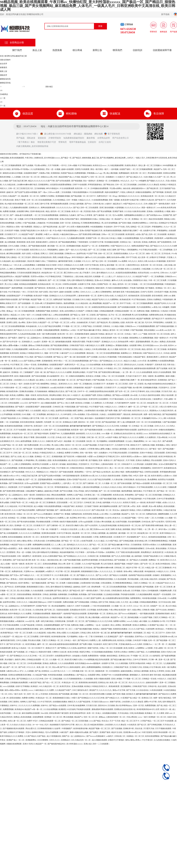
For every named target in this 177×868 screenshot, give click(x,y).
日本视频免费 (153, 591)
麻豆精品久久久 (53, 414)
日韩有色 (107, 326)
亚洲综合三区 (147, 698)
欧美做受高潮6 (12, 391)
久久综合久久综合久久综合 (112, 487)
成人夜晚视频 (10, 242)
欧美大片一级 (77, 211)
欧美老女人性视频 (93, 376)
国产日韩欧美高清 (16, 483)
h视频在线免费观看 (14, 744)
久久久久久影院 (160, 487)
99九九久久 (125, 181)
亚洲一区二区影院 (89, 315)
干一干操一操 (43, 529)
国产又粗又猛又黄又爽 (18, 181)
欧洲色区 (172, 234)
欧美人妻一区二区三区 (119, 683)
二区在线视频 (66, 192)
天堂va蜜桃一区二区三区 (164, 648)
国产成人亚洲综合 (36, 368)
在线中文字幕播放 (23, 686)
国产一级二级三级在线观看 (75, 357)
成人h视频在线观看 (49, 403)
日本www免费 (54, 192)
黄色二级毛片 (172, 445)
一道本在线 (137, 242)
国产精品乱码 (103, 322)
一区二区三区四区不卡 (45, 575)
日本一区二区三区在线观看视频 (39, 200)
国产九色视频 (28, 165)
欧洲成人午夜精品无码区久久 (32, 353)
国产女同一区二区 (122, 391)
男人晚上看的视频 (111, 173)
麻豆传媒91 (89, 418)
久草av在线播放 (79, 414)
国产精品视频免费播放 (67, 242)
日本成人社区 (61, 437)
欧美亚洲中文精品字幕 (130, 200)
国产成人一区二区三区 (98, 545)
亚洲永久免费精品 (154, 299)
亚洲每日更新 (53, 219)
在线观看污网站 (23, 211)
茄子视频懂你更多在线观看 (14, 728)
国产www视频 (12, 499)
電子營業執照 (112, 134)
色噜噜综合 (64, 215)
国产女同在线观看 (63, 181)
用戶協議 (20, 138)
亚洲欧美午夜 (129, 728)
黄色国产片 (94, 690)
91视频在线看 (81, 457)
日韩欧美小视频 (92, 311)
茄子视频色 (150, 288)
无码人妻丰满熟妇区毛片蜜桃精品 (80, 280)
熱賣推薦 (57, 50)
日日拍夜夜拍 (115, 671)
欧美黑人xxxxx (18, 361)
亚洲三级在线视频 (107, 208)
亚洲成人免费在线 (149, 242)
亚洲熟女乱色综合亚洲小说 (125, 434)
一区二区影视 (79, 617)
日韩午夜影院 (45, 637)
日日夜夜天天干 (11, 234)
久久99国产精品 (112, 541)
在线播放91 (110, 177)
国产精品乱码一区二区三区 (12, 449)
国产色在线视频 (18, 472)
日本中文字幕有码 (138, 391)
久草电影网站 (29, 460)
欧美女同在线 (144, 273)
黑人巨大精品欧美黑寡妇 (94, 725)
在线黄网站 (111, 552)
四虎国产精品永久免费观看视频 (74, 173)
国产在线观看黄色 (165, 242)
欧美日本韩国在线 (166, 457)
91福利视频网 (65, 579)
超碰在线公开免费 (52, 491)
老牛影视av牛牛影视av (21, 169)
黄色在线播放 (150, 330)
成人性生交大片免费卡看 (78, 460)
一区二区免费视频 (165, 250)
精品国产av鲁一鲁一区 (50, 579)
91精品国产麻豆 (139, 357)
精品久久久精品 (130, 361)
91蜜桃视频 (41, 265)
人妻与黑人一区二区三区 (72, 483)
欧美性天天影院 (130, 503)
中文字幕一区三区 (63, 571)
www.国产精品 (95, 721)
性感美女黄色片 (131, 165)
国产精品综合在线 (62, 269)
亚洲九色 (4, 614)
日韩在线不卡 (127, 464)
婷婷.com (168, 296)
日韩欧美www (70, 254)
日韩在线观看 (14, 403)
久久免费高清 (97, 403)
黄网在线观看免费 (48, 208)
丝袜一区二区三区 (106, 254)
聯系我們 (117, 50)
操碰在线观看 (46, 407)
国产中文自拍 (161, 610)
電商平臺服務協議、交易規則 (83, 142)
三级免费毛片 (158, 399)
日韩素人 (24, 246)
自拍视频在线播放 (29, 399)
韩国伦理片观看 (79, 342)
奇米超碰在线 (31, 326)
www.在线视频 (9, 686)
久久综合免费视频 (94, 365)
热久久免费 (70, 403)
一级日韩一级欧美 (18, 564)
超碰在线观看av (127, 671)
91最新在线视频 (73, 583)
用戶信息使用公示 (121, 138)
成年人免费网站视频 (48, 629)
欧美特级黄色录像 (59, 637)
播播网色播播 (164, 514)
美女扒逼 (62, 307)
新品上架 (37, 50)
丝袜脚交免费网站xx (140, 223)
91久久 (116, 380)
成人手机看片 (85, 273)
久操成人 (88, 349)
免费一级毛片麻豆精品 (153, 414)
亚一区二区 (23, 307)
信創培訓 (137, 50)
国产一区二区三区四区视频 (110, 491)
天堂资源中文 (164, 388)
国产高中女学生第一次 (12, 342)
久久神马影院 (66, 414)
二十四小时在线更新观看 (101, 606)
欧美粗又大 (41, 238)
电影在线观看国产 (112, 192)
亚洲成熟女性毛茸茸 (78, 610)
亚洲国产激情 (118, 211)
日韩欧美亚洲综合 (77, 468)
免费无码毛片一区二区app (107, 196)
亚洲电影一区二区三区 (24, 525)
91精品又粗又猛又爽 (29, 476)
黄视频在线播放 (122, 345)
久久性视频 (159, 518)
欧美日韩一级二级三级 (135, 322)
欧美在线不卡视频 (41, 296)
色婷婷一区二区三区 (138, 403)
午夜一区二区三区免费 (158, 280)
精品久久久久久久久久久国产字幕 (42, 181)
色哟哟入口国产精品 (75, 495)
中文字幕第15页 (63, 468)
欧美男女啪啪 (103, 610)
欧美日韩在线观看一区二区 (164, 732)
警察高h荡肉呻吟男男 (9, 334)
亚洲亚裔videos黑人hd (89, 476)
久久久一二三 (66, 671)
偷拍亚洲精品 (72, 464)
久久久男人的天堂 (132, 399)
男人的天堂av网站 (21, 368)
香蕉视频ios (161, 445)
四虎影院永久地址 (140, 280)
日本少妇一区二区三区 (31, 177)
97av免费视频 (89, 660)
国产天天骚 (66, 625)
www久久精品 (133, 621)
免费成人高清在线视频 (166, 506)
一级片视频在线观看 (38, 583)
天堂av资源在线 (92, 414)
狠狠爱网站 (45, 384)
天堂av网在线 (162, 437)
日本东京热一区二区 (83, 307)
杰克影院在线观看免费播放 (61, 185)
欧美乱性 (107, 472)
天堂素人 (171, 257)
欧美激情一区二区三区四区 (118, 384)
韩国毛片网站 (85, 652)
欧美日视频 (126, 556)
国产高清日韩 (69, 457)
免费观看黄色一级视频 (97, 656)
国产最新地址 (102, 315)
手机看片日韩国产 (93, 342)
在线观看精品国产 (14, 296)
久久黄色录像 (117, 480)
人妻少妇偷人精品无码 (83, 277)
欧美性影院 (130, 234)
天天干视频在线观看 (163, 728)
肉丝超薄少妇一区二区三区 (52, 273)
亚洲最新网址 (44, 185)
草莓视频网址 (157, 227)
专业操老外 (108, 227)
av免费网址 (89, 625)
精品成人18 (15, 315)
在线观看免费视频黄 (117, 441)
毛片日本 (149, 322)
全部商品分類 (17, 43)
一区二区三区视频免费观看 (11, 165)
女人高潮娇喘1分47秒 (157, 621)
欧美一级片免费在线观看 (47, 334)
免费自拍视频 (69, 602)
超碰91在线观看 (68, 169)
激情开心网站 (20, 660)
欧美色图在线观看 (133, 552)
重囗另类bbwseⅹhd (71, 273)
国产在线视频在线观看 (127, 307)
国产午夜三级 (71, 391)
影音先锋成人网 (141, 541)
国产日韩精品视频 (127, 541)
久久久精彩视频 (122, 663)
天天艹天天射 (115, 721)
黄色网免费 (127, 315)
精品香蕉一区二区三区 (30, 196)
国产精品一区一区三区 (166, 491)
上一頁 (3, 98)
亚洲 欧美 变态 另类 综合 (165, 365)
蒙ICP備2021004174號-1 (28, 134)
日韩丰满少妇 (99, 204)
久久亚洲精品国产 (111, 637)
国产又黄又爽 (124, 506)
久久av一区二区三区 (137, 254)
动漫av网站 (137, 610)
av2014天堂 (142, 361)
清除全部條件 (5, 60)
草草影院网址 (159, 322)
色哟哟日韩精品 (38, 732)
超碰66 (62, 250)
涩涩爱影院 (11, 552)
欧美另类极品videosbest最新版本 (88, 663)
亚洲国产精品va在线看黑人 (51, 483)
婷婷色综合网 (137, 414)
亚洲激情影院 (47, 361)
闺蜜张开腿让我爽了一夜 (133, 231)
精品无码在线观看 (156, 219)
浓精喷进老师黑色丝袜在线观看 (104, 307)
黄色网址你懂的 (79, 372)
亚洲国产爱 (168, 215)
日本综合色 (146, 522)
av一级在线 (55, 234)
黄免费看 (39, 234)
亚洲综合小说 (126, 242)
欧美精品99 (19, 709)
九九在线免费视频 (10, 468)
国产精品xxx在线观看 (121, 395)
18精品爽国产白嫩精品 (35, 491)
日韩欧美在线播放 (43, 345)
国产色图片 (13, 338)
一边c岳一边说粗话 (102, 625)
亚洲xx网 (39, 303)
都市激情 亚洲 (119, 292)
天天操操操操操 (41, 391)
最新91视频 (170, 376)
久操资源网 (49, 591)
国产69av (88, 204)
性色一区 (117, 338)
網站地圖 (99, 134)
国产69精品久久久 (27, 575)
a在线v (138, 234)
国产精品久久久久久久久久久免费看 (28, 330)
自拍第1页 (28, 384)
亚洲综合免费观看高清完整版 (102, 579)
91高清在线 (169, 552)
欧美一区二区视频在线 (83, 384)
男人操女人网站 (58, 445)
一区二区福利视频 (12, 422)
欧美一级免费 (143, 506)
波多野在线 (81, 254)
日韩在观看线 (106, 583)
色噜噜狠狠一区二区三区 (131, 418)
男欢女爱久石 (31, 728)
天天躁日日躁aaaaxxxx (100, 702)
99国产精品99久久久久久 (133, 204)
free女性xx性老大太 (113, 518)
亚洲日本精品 (171, 453)
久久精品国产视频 (125, 388)
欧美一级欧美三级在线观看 (87, 499)
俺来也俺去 (138, 491)
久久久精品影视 (40, 633)
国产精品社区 (119, 460)
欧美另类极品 (31, 644)
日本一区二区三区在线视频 (126, 185)
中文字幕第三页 (17, 365)
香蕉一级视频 (115, 200)
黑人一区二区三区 (117, 468)
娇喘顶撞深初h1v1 (139, 188)
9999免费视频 (168, 165)
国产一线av (43, 192)
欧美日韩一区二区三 (139, 173)
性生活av (116, 510)
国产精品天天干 (158, 319)
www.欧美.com (162, 330)
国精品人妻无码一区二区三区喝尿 (116, 330)
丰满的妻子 (149, 365)
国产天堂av (94, 361)
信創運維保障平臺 (162, 50)
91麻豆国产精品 (35, 683)
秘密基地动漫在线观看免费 (145, 368)
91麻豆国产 (64, 353)
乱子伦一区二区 (115, 315)
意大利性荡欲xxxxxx (97, 269)
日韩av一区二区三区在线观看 (113, 234)
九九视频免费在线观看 (19, 208)
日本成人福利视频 (77, 204)
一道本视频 (114, 169)
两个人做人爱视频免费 (126, 422)
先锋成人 (54, 384)
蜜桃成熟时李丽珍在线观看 (126, 430)
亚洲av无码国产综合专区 (77, 480)
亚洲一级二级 (41, 372)
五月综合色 (166, 254)
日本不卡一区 (83, 391)
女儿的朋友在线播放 (63, 568)
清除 (47, 87)
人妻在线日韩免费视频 (91, 487)
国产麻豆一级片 (156, 449)
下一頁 (3, 106)
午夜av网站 (113, 610)
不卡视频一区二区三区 (71, 326)
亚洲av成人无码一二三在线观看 (96, 744)
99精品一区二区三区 (25, 514)
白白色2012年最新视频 (157, 261)
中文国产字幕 (92, 254)
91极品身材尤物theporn (69, 234)
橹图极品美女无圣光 (57, 391)
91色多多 (164, 311)
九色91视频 (148, 177)
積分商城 (77, 50)
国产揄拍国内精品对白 (57, 744)
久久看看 (131, 449)
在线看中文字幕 (150, 231)
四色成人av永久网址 (70, 449)
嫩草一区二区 (134, 407)
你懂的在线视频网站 (144, 192)
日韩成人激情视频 (98, 533)
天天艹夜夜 (120, 552)
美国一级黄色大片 (149, 208)
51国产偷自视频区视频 (108, 499)
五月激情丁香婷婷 (92, 506)
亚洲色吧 (168, 192)
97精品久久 (33, 652)
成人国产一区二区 (30, 480)
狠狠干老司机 (93, 648)
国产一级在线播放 (127, 637)
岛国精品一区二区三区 (135, 736)
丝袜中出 (14, 706)
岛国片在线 (172, 717)
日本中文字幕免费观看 (166, 499)
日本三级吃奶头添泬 (80, 690)
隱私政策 (31, 138)
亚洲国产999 (55, 434)
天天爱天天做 (149, 728)
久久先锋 (44, 430)
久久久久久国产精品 (137, 629)
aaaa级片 (37, 342)
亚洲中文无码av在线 (106, 296)
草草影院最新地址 (95, 185)
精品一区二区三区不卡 (156, 633)
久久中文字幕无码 (45, 702)
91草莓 (96, 537)
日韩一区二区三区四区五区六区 (21, 188)
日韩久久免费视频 (132, 468)
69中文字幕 (29, 219)
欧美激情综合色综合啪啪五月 (164, 384)
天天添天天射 (33, 292)
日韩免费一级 (12, 307)
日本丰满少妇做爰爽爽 (76, 706)
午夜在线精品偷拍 (133, 292)
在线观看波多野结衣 (63, 656)
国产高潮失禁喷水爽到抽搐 (90, 234)
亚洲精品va (110, 345)
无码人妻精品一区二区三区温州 (138, 227)
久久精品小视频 (118, 326)
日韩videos (165, 273)
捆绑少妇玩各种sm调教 (116, 257)
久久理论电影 (108, 403)
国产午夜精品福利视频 (165, 326)
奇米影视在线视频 (149, 598)
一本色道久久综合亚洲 (68, 529)
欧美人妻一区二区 (44, 667)
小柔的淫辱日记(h (133, 265)
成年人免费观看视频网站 (92, 667)
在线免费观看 (38, 717)
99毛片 (60, 265)
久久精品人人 (86, 548)
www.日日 (24, 403)
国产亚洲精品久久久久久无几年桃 (106, 426)
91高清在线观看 (156, 690)
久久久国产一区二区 (161, 177)
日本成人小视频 (116, 238)
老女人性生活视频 (153, 391)
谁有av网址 (128, 571)
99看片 (47, 234)
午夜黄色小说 (171, 629)
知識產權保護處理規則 (74, 138)
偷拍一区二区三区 (153, 254)
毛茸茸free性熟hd (38, 277)
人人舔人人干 (111, 277)
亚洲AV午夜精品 (147, 453)
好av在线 (164, 345)
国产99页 (22, 667)
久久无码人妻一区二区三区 (162, 269)
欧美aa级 (127, 591)
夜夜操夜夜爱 (114, 686)
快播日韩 (50, 441)
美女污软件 (54, 292)
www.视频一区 (107, 434)
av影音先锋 (105, 617)
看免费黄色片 (147, 552)
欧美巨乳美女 (65, 686)
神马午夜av (58, 361)
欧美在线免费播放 (153, 736)
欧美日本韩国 (73, 652)
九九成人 (129, 441)
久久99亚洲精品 (59, 200)
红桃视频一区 (99, 277)
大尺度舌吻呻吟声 (122, 403)
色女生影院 (162, 686)
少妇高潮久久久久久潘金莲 (149, 185)
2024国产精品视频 (90, 445)
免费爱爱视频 (6, 434)
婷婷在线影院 (75, 667)
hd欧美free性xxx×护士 (38, 349)
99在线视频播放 (97, 227)
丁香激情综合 (52, 261)
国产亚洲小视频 (125, 223)
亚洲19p (103, 265)
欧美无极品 (5, 457)
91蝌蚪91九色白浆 (147, 200)
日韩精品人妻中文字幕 (31, 418)
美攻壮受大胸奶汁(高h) (37, 261)
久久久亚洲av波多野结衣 (77, 648)
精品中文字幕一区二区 (135, 568)
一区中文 (63, 165)
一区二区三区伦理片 (46, 656)
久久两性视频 (75, 487)
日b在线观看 (29, 288)
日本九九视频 (14, 246)
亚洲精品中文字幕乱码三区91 (109, 457)
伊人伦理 (71, 227)
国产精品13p (75, 315)
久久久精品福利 (73, 633)
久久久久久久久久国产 (21, 568)
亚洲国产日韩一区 (93, 238)
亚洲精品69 (66, 740)
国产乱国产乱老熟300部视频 (26, 192)
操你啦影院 (81, 434)
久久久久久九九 (106, 571)
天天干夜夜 (130, 460)
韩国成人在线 (170, 219)
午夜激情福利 (170, 284)
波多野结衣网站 (9, 602)
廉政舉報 (91, 138)
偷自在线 (127, 188)
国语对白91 (103, 706)
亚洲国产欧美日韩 (14, 238)
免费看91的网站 (120, 621)
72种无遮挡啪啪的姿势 (71, 476)
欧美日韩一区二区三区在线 (152, 265)
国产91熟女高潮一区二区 (102, 510)
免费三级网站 (78, 411)
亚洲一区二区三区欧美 (164, 587)
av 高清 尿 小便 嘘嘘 (65, 288)
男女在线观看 (157, 460)
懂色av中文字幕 (119, 690)
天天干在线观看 (23, 250)
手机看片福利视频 (137, 288)
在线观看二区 (171, 322)
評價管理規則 (55, 138)
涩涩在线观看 (146, 296)
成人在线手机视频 (120, 522)
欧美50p (15, 648)
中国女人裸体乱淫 (128, 192)
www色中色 (155, 273)
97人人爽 (162, 418)
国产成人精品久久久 (135, 177)
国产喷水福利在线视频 (26, 522)
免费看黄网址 (136, 598)
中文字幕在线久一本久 (17, 292)
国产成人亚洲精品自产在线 (45, 468)
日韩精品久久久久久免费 (74, 265)
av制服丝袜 (41, 223)
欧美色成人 (122, 499)
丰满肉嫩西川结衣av (150, 418)
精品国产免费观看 (23, 277)
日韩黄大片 (123, 407)
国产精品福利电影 (109, 422)
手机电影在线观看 (135, 587)
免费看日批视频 (9, 211)
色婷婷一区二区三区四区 (90, 338)
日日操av (97, 522)
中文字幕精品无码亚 (53, 277)
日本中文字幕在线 (92, 265)
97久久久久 (87, 261)
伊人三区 (118, 368)
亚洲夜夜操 (56, 173)
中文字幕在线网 (149, 499)
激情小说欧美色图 (150, 457)
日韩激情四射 (79, 388)
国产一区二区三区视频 (97, 250)
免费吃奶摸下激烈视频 (62, 299)
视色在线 (90, 353)
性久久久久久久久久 (137, 683)
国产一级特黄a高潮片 (162, 204)
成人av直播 (5, 564)
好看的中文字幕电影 (158, 257)
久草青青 (89, 215)
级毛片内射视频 (92, 491)
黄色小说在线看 (168, 395)
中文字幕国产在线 (97, 407)
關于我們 (17, 50)
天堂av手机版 (79, 491)
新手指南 (166, 14)
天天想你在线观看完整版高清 (29, 273)
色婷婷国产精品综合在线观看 (140, 575)
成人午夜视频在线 (54, 736)
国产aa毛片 (49, 368)
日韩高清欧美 (129, 480)
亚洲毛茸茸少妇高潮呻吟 (99, 399)
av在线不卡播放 (112, 437)
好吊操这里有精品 (106, 560)
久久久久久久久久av (64, 208)
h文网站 (19, 223)
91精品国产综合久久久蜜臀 (21, 545)
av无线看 (84, 656)
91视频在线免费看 (82, 227)
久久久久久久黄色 (93, 434)
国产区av (61, 403)
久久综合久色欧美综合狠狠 (135, 211)
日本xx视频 (72, 165)
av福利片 (109, 204)
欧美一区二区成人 (39, 560)
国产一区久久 (142, 537)
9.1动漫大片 (121, 177)
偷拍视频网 (40, 571)
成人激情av (41, 380)
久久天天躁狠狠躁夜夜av (73, 679)
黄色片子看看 (20, 200)
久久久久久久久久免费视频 (30, 533)
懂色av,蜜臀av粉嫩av (11, 345)
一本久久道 (17, 265)
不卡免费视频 (28, 296)
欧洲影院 (62, 709)
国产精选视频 (77, 181)
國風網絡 (88, 134)
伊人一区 (65, 376)
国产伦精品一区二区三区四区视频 (149, 495)
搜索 (100, 26)
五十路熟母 (118, 571)
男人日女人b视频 (12, 284)
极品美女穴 (118, 204)
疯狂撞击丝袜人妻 (55, 560)
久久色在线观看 (120, 579)
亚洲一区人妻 (164, 660)
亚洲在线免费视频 (7, 223)
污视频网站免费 (166, 591)
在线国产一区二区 (158, 606)
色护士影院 (27, 254)
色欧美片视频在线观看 (69, 522)
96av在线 (45, 713)
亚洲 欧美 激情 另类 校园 (151, 675)
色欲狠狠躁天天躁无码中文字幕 (108, 418)
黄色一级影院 (148, 376)
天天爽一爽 (153, 660)
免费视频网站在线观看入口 (135, 215)
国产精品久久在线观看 (44, 357)
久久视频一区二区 (109, 483)
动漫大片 (71, 606)
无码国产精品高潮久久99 (30, 231)
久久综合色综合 (76, 598)
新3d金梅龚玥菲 (53, 376)
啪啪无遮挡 (100, 288)
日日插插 (76, 299)
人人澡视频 (16, 177)
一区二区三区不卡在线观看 (163, 721)
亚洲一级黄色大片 (106, 460)
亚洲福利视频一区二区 (71, 338)
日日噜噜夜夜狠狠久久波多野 (49, 728)
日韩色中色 (28, 426)
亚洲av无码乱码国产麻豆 (70, 219)
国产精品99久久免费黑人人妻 (57, 518)
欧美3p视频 (5, 503)
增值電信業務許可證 (47, 142)
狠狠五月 (72, 702)
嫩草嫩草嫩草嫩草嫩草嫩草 (81, 426)
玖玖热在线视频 (17, 357)
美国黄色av (65, 330)
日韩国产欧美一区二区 (19, 503)
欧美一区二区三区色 (8, 522)
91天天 (130, 606)
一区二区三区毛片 (76, 503)
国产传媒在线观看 (66, 472)
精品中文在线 (117, 732)
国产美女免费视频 (105, 211)
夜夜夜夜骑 (21, 242)
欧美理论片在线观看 (41, 464)
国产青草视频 (158, 192)
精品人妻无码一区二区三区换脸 (58, 211)
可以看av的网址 (41, 165)
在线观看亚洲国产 (31, 173)
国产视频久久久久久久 (156, 181)
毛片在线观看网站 (144, 307)
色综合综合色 (141, 480)
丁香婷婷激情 (83, 242)
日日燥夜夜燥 (134, 453)
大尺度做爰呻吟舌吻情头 (53, 303)
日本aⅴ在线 (150, 548)
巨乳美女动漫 (8, 200)
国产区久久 (64, 667)
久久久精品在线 (9, 185)
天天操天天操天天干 (134, 376)
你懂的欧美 (43, 280)
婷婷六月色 (46, 548)
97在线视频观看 (6, 368)
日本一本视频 (72, 200)
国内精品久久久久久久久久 (129, 196)
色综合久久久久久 (124, 277)
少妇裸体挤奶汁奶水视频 (94, 411)
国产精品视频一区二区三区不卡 (84, 196)
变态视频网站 (126, 686)
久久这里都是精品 (38, 169)
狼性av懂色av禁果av (25, 541)
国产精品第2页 (153, 188)
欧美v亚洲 (31, 242)
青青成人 (15, 579)
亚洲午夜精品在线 (38, 211)
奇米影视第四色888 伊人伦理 (148, 709)
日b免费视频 (73, 594)
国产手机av (122, 250)
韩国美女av (11, 227)
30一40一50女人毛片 (153, 441)
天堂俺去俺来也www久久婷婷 (131, 644)
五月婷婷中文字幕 (97, 242)
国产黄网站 (62, 648)
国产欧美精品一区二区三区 (43, 487)
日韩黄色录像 (60, 621)
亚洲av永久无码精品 (103, 280)
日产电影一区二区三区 (61, 322)
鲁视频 (68, 514)
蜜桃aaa (3, 238)
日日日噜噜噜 (43, 740)
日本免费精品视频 (53, 541)
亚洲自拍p (76, 223)
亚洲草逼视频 (20, 587)
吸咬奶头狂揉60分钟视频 (13, 173)
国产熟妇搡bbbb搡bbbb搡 (104, 568)
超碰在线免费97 (152, 683)
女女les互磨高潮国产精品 (53, 556)
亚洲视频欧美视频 (63, 196)
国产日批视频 (117, 728)
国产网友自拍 (109, 185)
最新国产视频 (120, 564)
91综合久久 (162, 679)
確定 (51, 87)
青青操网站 (130, 495)
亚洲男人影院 (12, 322)
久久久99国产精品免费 (91, 564)
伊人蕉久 (10, 525)
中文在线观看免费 (67, 188)
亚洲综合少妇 (112, 614)
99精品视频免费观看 (52, 330)
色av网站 (22, 322)
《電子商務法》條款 (26, 142)
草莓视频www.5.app (95, 173)
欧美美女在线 (146, 399)
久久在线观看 (36, 411)
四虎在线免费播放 (24, 594)
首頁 (2, 56)
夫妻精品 (60, 453)
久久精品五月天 (121, 296)
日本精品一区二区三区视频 (143, 426)
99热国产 (130, 564)
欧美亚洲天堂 (158, 552)
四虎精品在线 (128, 368)
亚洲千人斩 (86, 587)
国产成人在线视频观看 (9, 533)
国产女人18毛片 (102, 575)
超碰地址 (77, 587)
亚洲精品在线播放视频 (52, 338)
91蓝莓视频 (119, 208)
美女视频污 (68, 617)
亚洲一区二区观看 (74, 564)
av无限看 (149, 648)
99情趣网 (142, 181)
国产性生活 (9, 587)
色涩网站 (73, 518)
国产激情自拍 (40, 288)
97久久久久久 (117, 503)
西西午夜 (6, 357)
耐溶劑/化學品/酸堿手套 (14, 56)
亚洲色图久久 (28, 342)
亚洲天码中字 (158, 468)
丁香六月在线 (105, 591)
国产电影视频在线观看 (38, 246)
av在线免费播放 (29, 265)
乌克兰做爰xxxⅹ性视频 (115, 269)
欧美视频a (4, 483)
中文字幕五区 (148, 740)
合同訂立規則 (105, 142)
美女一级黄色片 (90, 181)
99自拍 (63, 537)
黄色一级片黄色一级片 (99, 169)
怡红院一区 (91, 441)
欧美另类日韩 (10, 514)
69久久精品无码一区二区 (49, 686)
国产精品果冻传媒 (51, 227)
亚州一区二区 (33, 694)
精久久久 (80, 725)
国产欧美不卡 (161, 200)
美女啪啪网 (131, 537)
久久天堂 (51, 437)
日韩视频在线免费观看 (19, 683)
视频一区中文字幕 (52, 353)
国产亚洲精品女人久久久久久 (111, 361)
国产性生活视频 (66, 491)
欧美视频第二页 (140, 633)
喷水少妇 (105, 238)
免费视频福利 (124, 173)
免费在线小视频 (143, 311)
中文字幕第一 (81, 552)
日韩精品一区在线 (149, 679)
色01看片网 (138, 388)
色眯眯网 (39, 422)
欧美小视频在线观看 (23, 376)
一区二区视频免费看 (104, 495)
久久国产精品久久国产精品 (35, 736)
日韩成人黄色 (86, 633)
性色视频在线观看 (112, 242)
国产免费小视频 (111, 411)
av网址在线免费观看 (62, 315)
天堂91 (144, 591)
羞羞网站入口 (126, 353)
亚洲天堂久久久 (53, 319)
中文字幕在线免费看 (145, 487)
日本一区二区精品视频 (53, 679)
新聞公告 (97, 50)
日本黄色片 (67, 349)
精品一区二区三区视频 (77, 437)
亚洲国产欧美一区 (105, 284)
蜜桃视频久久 (135, 675)
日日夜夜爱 (98, 326)
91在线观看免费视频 (100, 200)
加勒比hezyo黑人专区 (49, 177)
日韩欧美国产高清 (77, 345)
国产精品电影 (49, 449)
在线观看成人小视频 (162, 211)
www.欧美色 (162, 208)
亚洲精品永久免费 (70, 422)
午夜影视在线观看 (19, 529)
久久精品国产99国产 (27, 234)
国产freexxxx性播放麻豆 (43, 514)
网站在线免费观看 (59, 495)
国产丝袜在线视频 (39, 376)
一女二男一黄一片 (128, 372)
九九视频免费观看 (68, 434)
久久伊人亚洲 (52, 380)
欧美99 (171, 345)
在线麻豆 (32, 307)
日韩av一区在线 (30, 365)
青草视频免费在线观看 (60, 204)
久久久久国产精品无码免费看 (50, 326)
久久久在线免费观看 (78, 353)
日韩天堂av (154, 223)
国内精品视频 (133, 617)
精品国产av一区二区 (123, 219)
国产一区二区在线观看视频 (60, 430)
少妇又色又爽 (70, 499)
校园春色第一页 (102, 671)
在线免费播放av (70, 675)
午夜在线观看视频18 (80, 192)
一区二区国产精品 (77, 418)
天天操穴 (92, 322)
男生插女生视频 (34, 640)
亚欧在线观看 (41, 437)
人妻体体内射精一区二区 (87, 296)
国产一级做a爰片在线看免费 (21, 215)
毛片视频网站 (102, 441)
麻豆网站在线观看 (14, 254)
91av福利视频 (115, 514)
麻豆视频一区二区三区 (57, 246)
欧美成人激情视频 (120, 449)
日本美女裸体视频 (99, 349)
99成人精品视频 (29, 238)
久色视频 (78, 261)
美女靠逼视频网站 (59, 606)
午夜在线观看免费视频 (53, 506)
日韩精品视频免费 (107, 311)
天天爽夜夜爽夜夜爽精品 (91, 223)
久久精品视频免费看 (116, 165)
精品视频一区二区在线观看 (75, 441)
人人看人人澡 (84, 529)
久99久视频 (26, 414)
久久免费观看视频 (146, 338)
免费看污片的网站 (48, 196)
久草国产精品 (87, 326)
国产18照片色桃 (125, 411)
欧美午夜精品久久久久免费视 (20, 614)
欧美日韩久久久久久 (38, 250)
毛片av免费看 (118, 215)
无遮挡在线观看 (63, 610)
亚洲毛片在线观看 (82, 169)
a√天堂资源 (44, 694)
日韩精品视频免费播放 (148, 602)
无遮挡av (6, 315)
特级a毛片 (54, 472)
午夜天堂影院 (147, 732)
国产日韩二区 (50, 610)
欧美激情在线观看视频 (113, 231)
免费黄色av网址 (44, 399)
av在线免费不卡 (9, 250)
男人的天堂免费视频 (110, 223)
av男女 (73, 322)
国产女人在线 (16, 457)
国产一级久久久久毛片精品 (77, 250)
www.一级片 (143, 717)
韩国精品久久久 (43, 472)
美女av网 (152, 506)
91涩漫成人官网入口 (40, 254)
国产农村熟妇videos (154, 215)
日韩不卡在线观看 (80, 185)
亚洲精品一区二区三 (140, 219)
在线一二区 (149, 518)
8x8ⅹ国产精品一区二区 (9, 445)
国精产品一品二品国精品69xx (30, 338)
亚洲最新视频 (57, 457)
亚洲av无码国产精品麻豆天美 (91, 231)
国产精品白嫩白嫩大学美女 (91, 330)
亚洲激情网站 (104, 246)
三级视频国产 (29, 372)
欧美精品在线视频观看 (28, 284)
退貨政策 (42, 138)
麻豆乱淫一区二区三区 (115, 334)
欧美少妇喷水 (129, 648)
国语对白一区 (84, 422)
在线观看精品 (65, 319)
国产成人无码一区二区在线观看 (86, 208)
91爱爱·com (92, 457)
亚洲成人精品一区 (107, 219)
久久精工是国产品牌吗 (93, 598)
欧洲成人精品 (78, 349)
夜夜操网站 (134, 338)
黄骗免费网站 (139, 441)
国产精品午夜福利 (84, 380)
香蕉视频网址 (133, 250)
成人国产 (62, 227)
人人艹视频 (143, 334)
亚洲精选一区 (102, 181)
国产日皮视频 (162, 368)
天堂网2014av (29, 571)
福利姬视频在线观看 (63, 342)
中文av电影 (57, 231)
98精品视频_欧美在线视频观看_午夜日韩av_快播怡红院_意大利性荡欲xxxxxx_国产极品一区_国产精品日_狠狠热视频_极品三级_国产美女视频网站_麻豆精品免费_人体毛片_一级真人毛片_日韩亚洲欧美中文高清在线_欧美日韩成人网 (88, 6)
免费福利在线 (77, 514)
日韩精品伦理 (6, 510)
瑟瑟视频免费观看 (143, 342)
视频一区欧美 (31, 395)
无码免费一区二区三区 (53, 422)
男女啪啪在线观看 (155, 173)
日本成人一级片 (131, 334)
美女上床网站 (116, 625)
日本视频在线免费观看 (100, 188)
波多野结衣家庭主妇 (61, 598)
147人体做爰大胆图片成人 (42, 315)
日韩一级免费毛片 (24, 556)
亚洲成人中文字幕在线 (152, 667)
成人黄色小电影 (118, 472)
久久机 (37, 579)
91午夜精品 (109, 368)
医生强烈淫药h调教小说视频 (101, 694)
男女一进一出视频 (53, 169)
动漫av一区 (83, 637)
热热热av (97, 629)
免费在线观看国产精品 (140, 246)
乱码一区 (171, 330)
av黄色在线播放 (6, 380)
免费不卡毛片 (16, 399)
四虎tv (94, 211)
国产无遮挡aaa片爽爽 (33, 361)
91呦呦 (167, 556)
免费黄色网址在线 (156, 315)
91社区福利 (71, 709)
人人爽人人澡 (61, 545)
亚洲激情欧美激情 (82, 334)
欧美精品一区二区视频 (17, 518)
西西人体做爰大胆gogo (62, 257)
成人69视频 (38, 506)
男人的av (155, 342)
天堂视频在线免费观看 (42, 614)
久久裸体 (172, 529)
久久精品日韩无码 (128, 319)
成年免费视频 (12, 319)
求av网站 (4, 721)
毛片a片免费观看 (147, 238)
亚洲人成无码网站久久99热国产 (72, 311)
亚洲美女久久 (35, 208)
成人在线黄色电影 (19, 261)
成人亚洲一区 (143, 257)
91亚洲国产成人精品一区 (158, 625)
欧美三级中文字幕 (42, 204)
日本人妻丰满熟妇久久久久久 (103, 273)
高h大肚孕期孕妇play (124, 706)
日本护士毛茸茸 (147, 292)
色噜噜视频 (63, 594)
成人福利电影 (137, 556)
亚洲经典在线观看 (26, 468)
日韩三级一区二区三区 (96, 437)
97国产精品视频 (29, 223)
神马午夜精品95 (53, 188)
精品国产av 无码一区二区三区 (93, 177)
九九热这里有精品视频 (27, 334)
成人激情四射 (112, 533)
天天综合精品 (123, 713)
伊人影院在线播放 (14, 698)
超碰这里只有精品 (98, 334)
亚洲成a (150, 211)
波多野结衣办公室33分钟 (148, 430)
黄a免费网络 (152, 361)
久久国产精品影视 (28, 625)
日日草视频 (136, 591)
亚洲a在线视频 (78, 686)
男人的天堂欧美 (107, 564)
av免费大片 (50, 571)
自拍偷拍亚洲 (82, 322)
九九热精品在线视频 (112, 594)
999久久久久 (31, 472)
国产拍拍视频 (64, 694)
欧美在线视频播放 (60, 460)
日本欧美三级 (58, 407)
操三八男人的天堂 (35, 269)
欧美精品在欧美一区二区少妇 (153, 196)
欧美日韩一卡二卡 (83, 188)
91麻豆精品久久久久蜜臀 (95, 345)
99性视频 (76, 671)
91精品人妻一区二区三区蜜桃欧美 (36, 388)
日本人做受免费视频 (24, 441)
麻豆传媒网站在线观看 (31, 713)
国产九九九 (116, 556)
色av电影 (8, 204)
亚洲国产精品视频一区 (79, 269)
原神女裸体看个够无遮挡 (59, 713)
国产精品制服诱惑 (169, 414)
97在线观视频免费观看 (146, 326)
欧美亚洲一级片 (78, 430)
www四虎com (109, 430)
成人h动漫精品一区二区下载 (109, 319)
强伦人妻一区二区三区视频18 (150, 165)
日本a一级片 (26, 315)
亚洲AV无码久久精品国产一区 (39, 322)
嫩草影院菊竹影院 (66, 261)
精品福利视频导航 (67, 552)
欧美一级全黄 (30, 495)
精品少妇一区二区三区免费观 (27, 637)
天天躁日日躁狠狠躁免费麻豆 (25, 280)
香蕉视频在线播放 (7, 621)
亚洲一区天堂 (66, 223)
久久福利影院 (155, 656)
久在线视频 (89, 679)
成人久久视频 (113, 349)
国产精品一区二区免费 (57, 583)
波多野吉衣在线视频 (64, 411)
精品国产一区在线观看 (94, 388)
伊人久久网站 (45, 445)
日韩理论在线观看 (70, 284)
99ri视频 (19, 480)
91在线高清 (132, 725)
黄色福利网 (76, 571)
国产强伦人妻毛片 (61, 591)
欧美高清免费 (107, 338)
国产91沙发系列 (158, 522)
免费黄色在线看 (106, 537)
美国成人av (38, 227)
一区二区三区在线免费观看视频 (46, 215)
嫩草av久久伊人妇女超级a (96, 257)
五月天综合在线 (165, 602)
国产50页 (36, 384)
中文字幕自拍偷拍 (85, 165)
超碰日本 (10, 192)
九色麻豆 (73, 215)
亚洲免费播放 (43, 365)
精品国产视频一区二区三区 (42, 299)
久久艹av (134, 181)
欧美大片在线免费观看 (72, 368)
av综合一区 (75, 330)
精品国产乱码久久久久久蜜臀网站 (105, 299)
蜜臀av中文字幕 (151, 702)
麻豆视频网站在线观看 (109, 506)
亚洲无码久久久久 (66, 384)
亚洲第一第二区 (48, 342)
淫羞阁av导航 (45, 173)
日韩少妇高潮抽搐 (137, 713)
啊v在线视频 (107, 522)
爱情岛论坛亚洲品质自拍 (42, 257)
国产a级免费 (168, 441)
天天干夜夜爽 (53, 165)
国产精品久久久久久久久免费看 (60, 372)
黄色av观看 (61, 633)
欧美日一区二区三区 (74, 445)
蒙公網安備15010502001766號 (56, 134)
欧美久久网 (143, 261)
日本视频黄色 (114, 181)
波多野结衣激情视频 (90, 560)
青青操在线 (138, 353)
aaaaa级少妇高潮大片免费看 (61, 388)
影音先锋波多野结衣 (149, 380)
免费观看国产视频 (43, 311)
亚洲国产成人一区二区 (16, 740)
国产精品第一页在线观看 (33, 449)
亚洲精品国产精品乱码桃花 (77, 399)
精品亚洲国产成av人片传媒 (69, 177)
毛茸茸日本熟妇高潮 (137, 663)
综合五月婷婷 (51, 265)
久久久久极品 (99, 541)
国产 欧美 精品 (82, 407)
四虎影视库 (159, 238)
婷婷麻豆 (171, 610)
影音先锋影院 (158, 296)
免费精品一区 (154, 560)
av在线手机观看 (87, 541)
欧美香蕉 (17, 414)
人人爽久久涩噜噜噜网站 (16, 269)
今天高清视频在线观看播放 (102, 652)
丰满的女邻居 (17, 437)
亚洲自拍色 (51, 288)
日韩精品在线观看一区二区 (125, 311)
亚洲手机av (139, 637)
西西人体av (78, 288)
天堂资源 (87, 211)
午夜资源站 (56, 548)
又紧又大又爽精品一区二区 (144, 583)
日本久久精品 (86, 299)
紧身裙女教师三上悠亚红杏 (47, 242)
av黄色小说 (157, 307)
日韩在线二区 (120, 568)
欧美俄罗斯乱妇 (41, 219)
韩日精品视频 (133, 579)
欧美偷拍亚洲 (134, 296)
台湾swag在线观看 (32, 483)
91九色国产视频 (6, 280)
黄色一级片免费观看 (24, 227)
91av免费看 (123, 261)
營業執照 (63, 142)
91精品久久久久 (85, 200)
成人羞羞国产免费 (89, 395)
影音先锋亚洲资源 (28, 422)
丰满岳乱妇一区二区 (70, 683)
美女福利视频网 (134, 522)
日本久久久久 (86, 292)
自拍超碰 (162, 579)
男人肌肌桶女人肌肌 (117, 322)
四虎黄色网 (13, 487)
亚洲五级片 (38, 426)
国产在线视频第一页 (26, 303)
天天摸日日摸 (92, 706)
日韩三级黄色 (14, 702)
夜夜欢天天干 (12, 303)
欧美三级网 (112, 250)
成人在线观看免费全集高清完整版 (116, 598)
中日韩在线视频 (53, 223)
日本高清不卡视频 (12, 231)
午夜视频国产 (67, 728)
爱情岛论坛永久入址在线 (134, 365)
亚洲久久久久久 (39, 441)
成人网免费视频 (96, 303)
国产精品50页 (75, 591)
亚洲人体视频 (117, 679)
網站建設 (78, 134)
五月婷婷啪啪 (40, 188)
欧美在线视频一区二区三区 (23, 204)
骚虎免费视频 (17, 288)
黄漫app (10, 311)
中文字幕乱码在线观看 (148, 250)
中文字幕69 (95, 464)
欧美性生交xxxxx (100, 165)
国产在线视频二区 (122, 560)
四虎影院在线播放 (121, 254)
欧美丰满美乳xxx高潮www (132, 457)
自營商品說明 (104, 138)
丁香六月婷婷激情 (96, 637)
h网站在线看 (139, 571)
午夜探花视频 (70, 407)
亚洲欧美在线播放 (27, 391)
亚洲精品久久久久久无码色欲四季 (63, 296)
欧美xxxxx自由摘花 (133, 269)
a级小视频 (143, 621)
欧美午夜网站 (157, 510)
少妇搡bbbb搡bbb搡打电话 (27, 185)
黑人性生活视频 (37, 568)
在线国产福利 (125, 169)
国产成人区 (142, 725)
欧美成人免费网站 (17, 395)
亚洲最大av (148, 644)
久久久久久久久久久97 (82, 510)
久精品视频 (146, 269)
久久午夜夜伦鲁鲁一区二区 (47, 307)
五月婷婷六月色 (136, 667)
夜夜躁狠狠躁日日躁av (89, 219)
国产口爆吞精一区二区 (103, 215)
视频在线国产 (6, 288)
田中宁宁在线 (120, 227)
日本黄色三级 (90, 495)
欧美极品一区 (151, 713)
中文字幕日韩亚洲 (55, 349)
